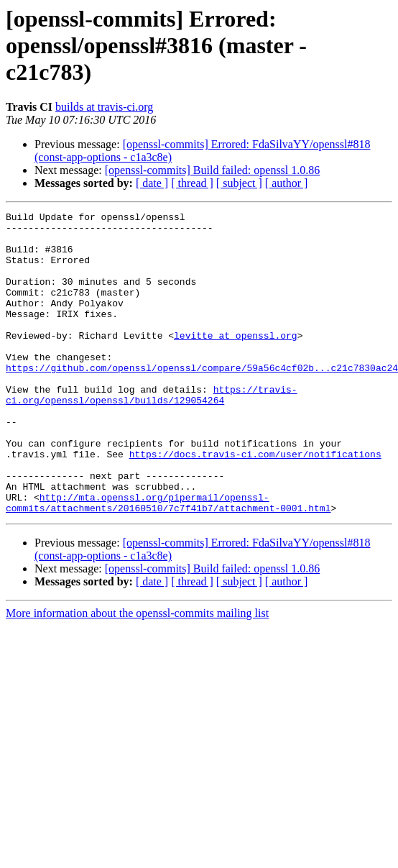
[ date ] (152, 183)
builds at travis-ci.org (104, 107)
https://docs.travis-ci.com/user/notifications (255, 503)
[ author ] (287, 183)
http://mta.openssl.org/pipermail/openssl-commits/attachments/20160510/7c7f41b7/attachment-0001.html (168, 562)
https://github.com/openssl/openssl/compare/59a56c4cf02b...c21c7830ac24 (202, 400)
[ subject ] (239, 183)
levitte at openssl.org (236, 361)
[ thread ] (192, 183)
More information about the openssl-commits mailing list (137, 673)
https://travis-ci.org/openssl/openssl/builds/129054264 (152, 432)
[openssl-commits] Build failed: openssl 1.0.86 (213, 170)
